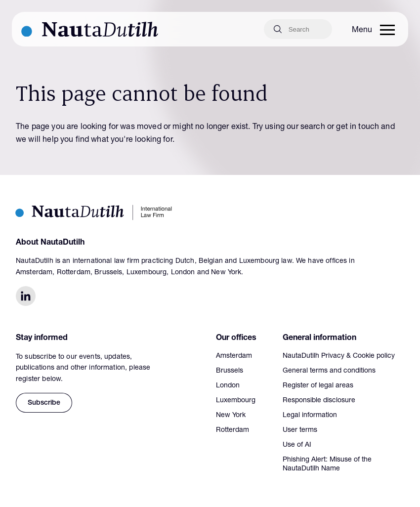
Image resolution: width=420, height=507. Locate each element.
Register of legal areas (318, 386)
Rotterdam (232, 430)
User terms (300, 430)
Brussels (230, 371)
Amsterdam (234, 356)
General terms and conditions (329, 371)
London (228, 386)
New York (231, 416)
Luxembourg (236, 401)
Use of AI (297, 445)
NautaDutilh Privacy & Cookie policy (339, 356)
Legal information (310, 416)
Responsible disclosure (319, 401)
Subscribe (44, 403)
